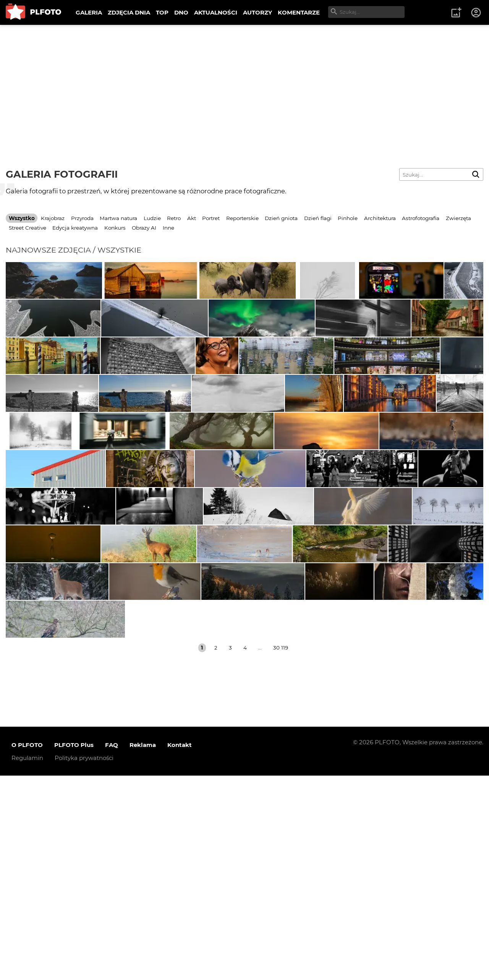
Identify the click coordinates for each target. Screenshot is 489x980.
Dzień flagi (318, 218)
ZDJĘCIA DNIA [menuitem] (129, 12)
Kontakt (180, 949)
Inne (168, 228)
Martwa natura (118, 218)
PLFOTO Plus (74, 949)
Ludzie (152, 218)
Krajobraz (53, 218)
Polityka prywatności (84, 962)
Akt (192, 218)
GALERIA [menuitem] (89, 12)
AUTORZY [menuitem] (257, 12)
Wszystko (22, 218)
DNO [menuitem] (181, 12)
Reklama (143, 949)
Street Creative (28, 228)
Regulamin (27, 962)
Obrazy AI (144, 228)
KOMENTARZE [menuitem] (299, 12)
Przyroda (82, 218)
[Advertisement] (244, 82)
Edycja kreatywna (75, 228)
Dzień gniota (281, 218)
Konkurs (115, 228)
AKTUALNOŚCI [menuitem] (216, 12)
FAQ (112, 949)
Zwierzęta (458, 218)
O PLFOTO (27, 949)
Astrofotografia (421, 218)
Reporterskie (242, 218)
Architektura (380, 218)
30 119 (281, 852)
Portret (211, 218)
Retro (174, 218)
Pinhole (348, 218)
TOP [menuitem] (162, 12)
